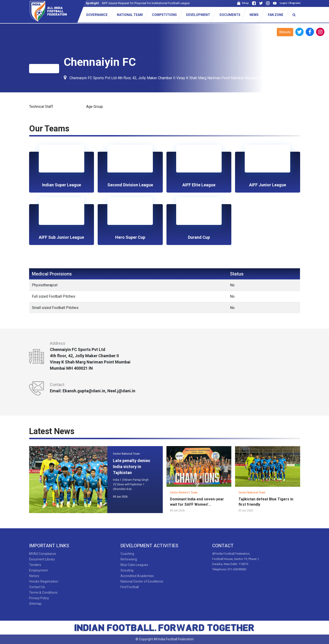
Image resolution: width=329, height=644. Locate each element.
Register (295, 3)
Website (285, 32)
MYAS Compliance (43, 554)
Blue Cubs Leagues (134, 565)
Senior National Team (126, 454)
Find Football (130, 587)
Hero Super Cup (130, 237)
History (34, 576)
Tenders (35, 565)
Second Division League (130, 185)
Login (284, 3)
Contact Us (37, 587)
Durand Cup (199, 237)
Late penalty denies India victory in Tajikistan (131, 467)
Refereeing (129, 559)
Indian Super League (62, 185)
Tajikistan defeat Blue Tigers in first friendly (266, 502)
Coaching (127, 554)
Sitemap (35, 604)
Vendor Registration (44, 581)
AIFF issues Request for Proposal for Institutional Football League (146, 3)
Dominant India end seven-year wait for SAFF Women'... (197, 502)
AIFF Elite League (199, 185)
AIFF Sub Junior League (61, 237)
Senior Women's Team (184, 493)
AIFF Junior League (268, 185)
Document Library (42, 559)
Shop (243, 3)
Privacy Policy (39, 598)
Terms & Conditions (43, 593)
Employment (38, 570)
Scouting (127, 570)
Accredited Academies (137, 576)
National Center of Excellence (142, 581)
